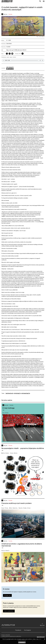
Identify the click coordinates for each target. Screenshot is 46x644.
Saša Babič (9, 44)
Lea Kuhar (5, 413)
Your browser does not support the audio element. (23, 60)
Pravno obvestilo (6, 635)
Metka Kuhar (5, 453)
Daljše (5, 14)
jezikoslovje (9, 393)
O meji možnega (8, 408)
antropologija (26, 393)
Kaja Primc (5, 508)
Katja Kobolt (5, 550)
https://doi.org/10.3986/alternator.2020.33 (16, 50)
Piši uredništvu (9, 611)
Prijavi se (7, 595)
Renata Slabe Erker (25, 508)
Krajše (6, 405)
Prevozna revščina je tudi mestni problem (17, 503)
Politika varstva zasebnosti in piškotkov (11, 636)
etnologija (17, 393)
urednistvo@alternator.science (33, 606)
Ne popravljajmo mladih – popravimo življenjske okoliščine (23, 448)
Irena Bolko (14, 453)
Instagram (27, 630)
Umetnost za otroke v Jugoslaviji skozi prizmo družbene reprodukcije (22, 545)
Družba (10, 14)
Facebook (18, 630)
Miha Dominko (13, 508)
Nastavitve (22, 642)
